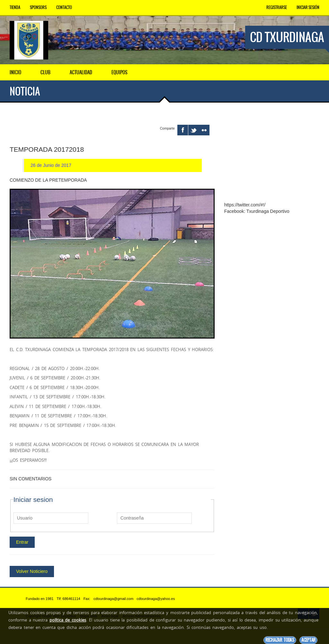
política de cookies (68, 620)
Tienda (15, 7)
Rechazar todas (280, 640)
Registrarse (277, 7)
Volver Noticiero (32, 571)
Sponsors (38, 7)
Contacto (64, 7)
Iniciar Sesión (308, 7)
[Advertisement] (272, 157)
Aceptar (308, 640)
